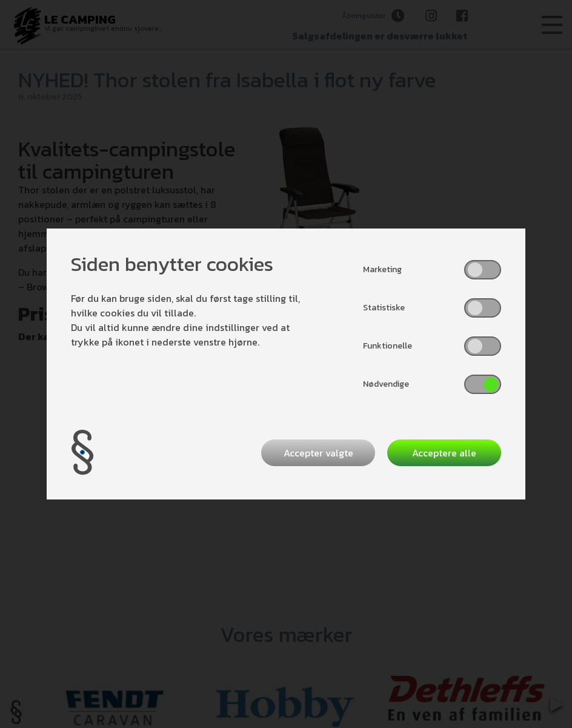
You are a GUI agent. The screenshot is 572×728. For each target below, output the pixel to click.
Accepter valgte (318, 453)
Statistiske (384, 308)
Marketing (382, 269)
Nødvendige (386, 384)
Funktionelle (387, 346)
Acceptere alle (444, 453)
